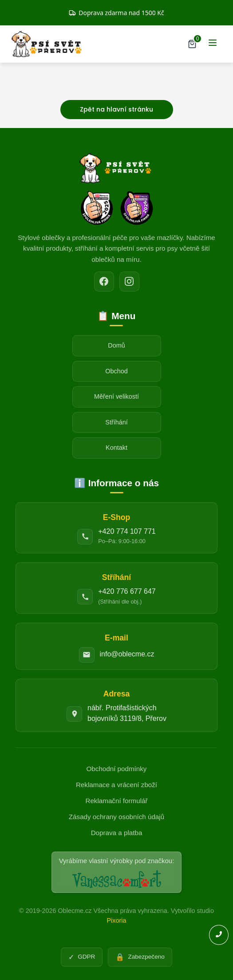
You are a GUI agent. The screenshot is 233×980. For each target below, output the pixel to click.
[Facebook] (104, 282)
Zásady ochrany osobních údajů (116, 817)
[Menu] (213, 44)
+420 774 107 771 (127, 531)
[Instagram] (129, 282)
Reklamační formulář (116, 801)
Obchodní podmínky (117, 769)
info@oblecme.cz (127, 654)
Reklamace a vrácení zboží (116, 785)
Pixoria (117, 920)
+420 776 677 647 (127, 591)
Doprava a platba (117, 833)
